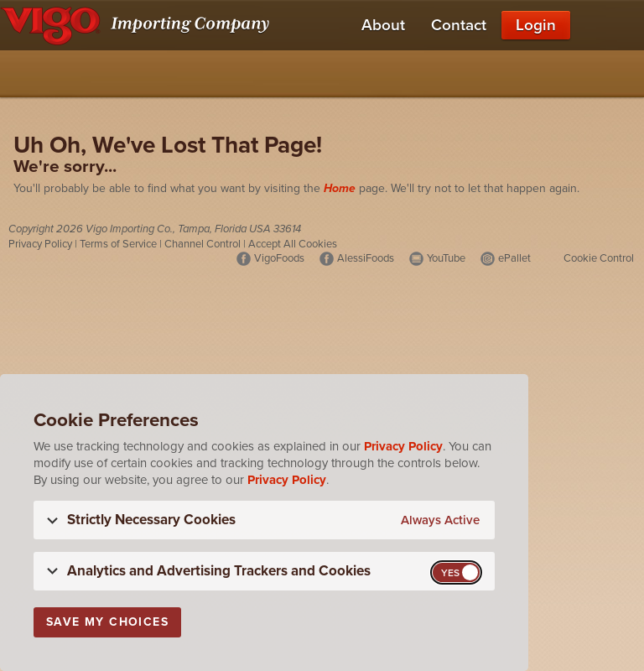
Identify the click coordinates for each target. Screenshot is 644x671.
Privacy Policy (40, 244)
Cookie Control (599, 258)
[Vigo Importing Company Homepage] (138, 25)
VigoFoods (279, 258)
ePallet (514, 258)
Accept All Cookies (293, 244)
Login (536, 25)
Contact (459, 25)
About (383, 25)
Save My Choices (107, 622)
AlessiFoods (366, 258)
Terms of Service (118, 244)
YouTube (446, 258)
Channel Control (203, 244)
